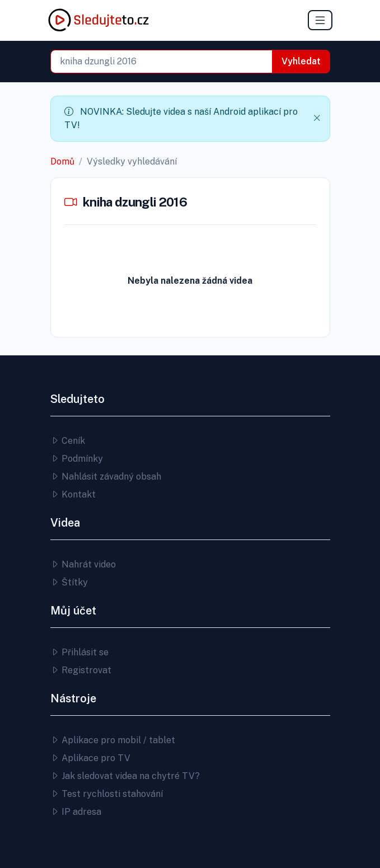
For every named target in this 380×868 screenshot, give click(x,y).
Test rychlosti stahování (107, 794)
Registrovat (81, 670)
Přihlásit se (79, 652)
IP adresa (76, 812)
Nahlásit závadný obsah (106, 477)
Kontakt (73, 494)
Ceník (68, 441)
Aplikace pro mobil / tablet (113, 740)
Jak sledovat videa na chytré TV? (125, 776)
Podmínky (77, 459)
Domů (62, 161)
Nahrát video (83, 564)
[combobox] (161, 62)
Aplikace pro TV (90, 758)
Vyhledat (301, 61)
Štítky (69, 582)
